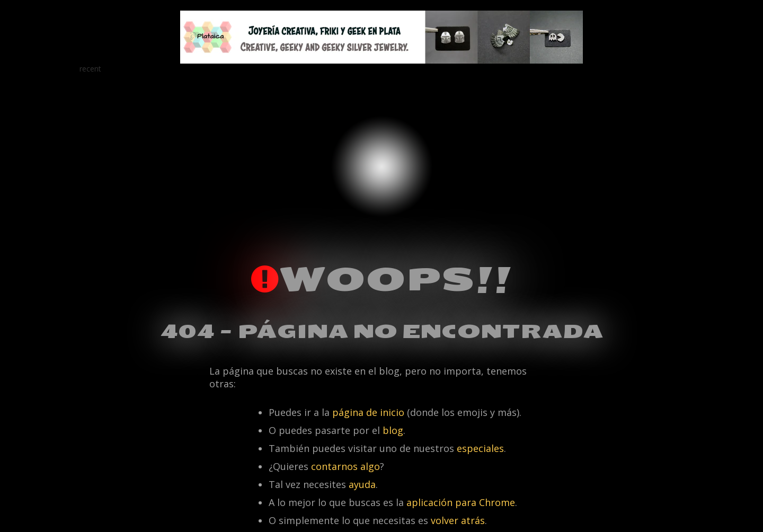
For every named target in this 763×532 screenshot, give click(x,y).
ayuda (362, 484)
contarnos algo (345, 466)
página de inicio (368, 412)
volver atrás (458, 520)
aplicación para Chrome (461, 502)
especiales (480, 448)
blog (393, 430)
